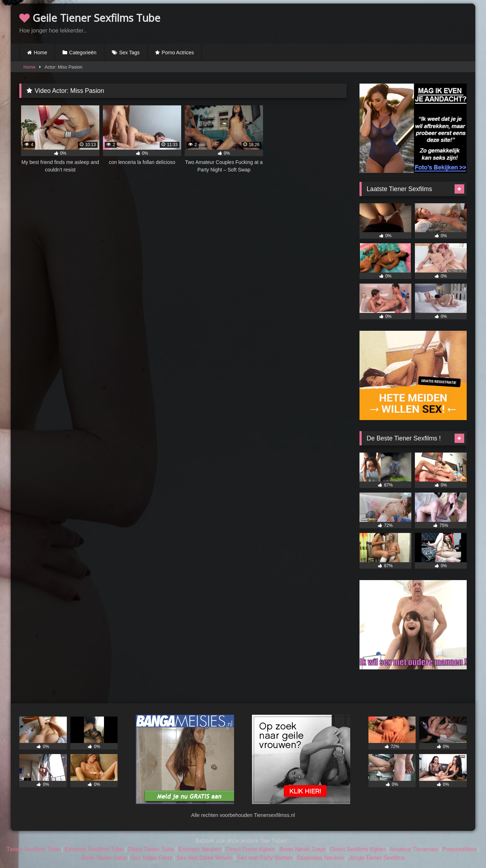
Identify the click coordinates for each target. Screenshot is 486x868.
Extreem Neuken (200, 849)
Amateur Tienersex (414, 849)
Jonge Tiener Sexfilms (377, 858)
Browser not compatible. (383, 23)
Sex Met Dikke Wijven (205, 858)
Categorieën (83, 53)
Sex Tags (129, 53)
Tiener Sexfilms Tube (33, 849)
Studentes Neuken (321, 858)
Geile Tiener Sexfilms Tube (90, 18)
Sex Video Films (151, 858)
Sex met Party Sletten (265, 858)
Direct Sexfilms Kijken (358, 849)
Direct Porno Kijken (250, 849)
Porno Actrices (178, 53)
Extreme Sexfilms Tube (94, 849)
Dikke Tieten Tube (151, 849)
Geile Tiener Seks (104, 858)
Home (41, 53)
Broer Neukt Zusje (302, 849)
